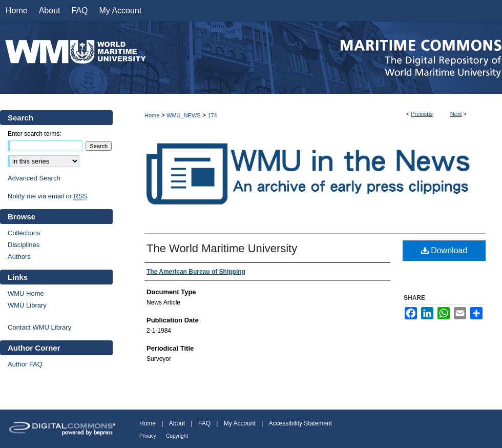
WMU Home (26, 293)
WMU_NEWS (184, 115)
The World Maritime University (222, 248)
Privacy (148, 436)
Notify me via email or (47, 196)
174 (212, 115)
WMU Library (27, 305)
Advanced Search (34, 178)
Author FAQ (25, 364)
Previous (422, 114)
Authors (19, 257)
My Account (240, 423)
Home (152, 115)
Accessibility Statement (300, 423)
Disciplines (24, 245)
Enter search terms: (35, 134)
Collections (24, 233)
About (177, 423)
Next (456, 114)
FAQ (204, 423)
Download (444, 250)
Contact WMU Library (39, 327)
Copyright (177, 436)
